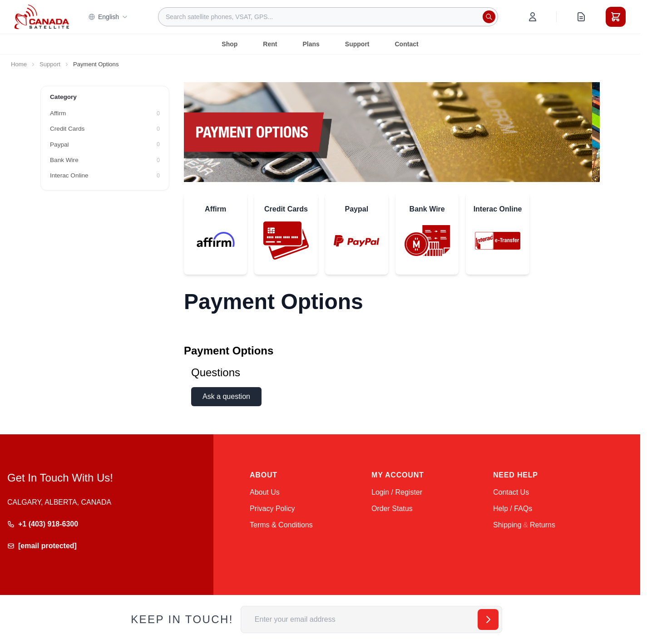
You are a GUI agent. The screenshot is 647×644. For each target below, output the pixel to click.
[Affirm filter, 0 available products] (105, 113)
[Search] (489, 17)
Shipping (507, 525)
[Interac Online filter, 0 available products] (105, 176)
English (108, 17)
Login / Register (397, 492)
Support (357, 44)
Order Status (392, 509)
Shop (230, 44)
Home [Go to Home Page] (19, 64)
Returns (543, 525)
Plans (311, 44)
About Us (265, 492)
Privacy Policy (272, 509)
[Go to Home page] (42, 17)
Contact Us (511, 492)
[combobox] (328, 17)
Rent (270, 44)
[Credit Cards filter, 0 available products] (105, 129)
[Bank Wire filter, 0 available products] (105, 160)
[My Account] (533, 17)
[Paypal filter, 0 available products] (105, 145)
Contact (407, 44)
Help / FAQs (513, 509)
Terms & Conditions (281, 525)
